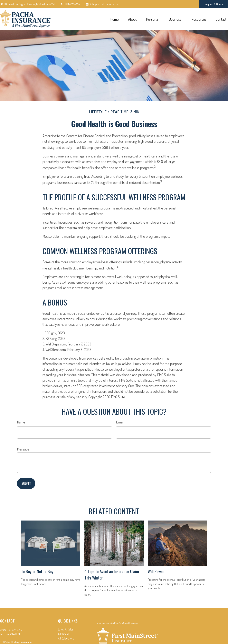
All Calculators (66, 638)
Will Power (156, 571)
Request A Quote (214, 4)
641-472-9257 (70, 4)
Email (120, 422)
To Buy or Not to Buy (37, 571)
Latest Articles (66, 629)
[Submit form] (26, 483)
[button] (114, 19)
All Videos (63, 634)
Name (21, 422)
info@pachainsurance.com (102, 4)
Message (23, 449)
